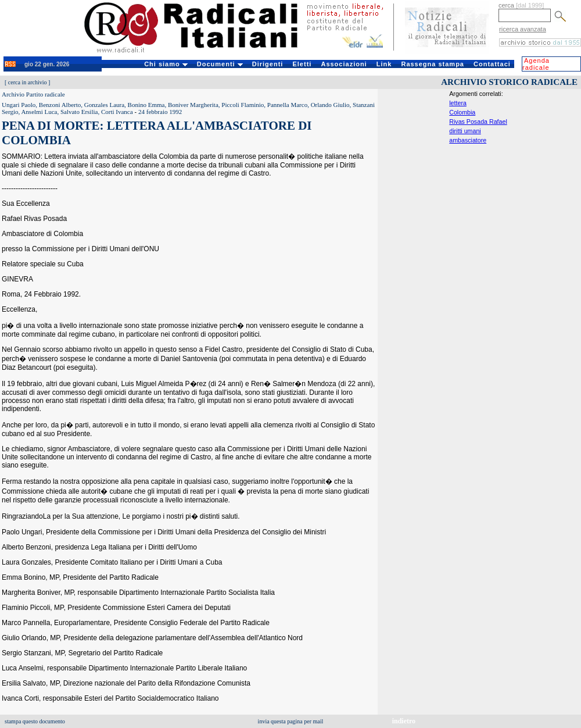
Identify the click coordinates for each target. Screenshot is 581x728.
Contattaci (492, 64)
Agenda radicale (536, 64)
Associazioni (344, 64)
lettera (458, 103)
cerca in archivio (28, 82)
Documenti (220, 64)
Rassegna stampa (433, 64)
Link (384, 64)
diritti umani (465, 131)
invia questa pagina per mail (291, 721)
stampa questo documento (35, 721)
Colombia (462, 112)
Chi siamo (166, 64)
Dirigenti (268, 64)
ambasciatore (468, 140)
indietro (404, 721)
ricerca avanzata (523, 29)
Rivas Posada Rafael (478, 122)
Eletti (302, 64)
